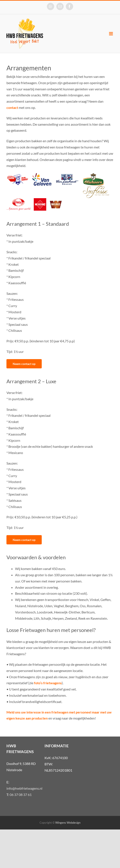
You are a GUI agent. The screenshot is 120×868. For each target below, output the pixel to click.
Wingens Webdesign (68, 823)
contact (12, 107)
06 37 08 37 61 (21, 795)
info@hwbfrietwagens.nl (24, 788)
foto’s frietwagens (48, 683)
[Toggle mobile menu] (111, 34)
